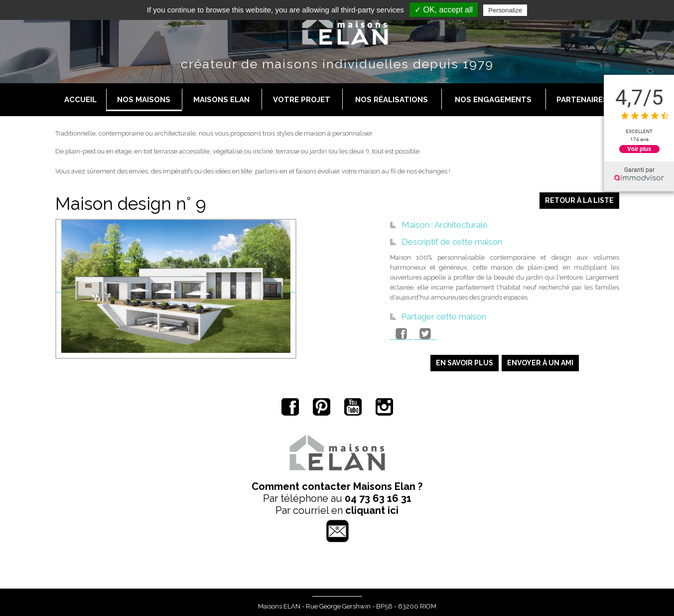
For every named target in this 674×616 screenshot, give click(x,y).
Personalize (505, 10)
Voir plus (639, 149)
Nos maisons (144, 100)
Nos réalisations (392, 100)
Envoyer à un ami (540, 363)
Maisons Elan (221, 100)
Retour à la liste (579, 200)
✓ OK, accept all (444, 10)
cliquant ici (372, 510)
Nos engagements (493, 100)
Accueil (80, 100)
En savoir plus (465, 363)
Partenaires (582, 100)
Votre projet (302, 100)
